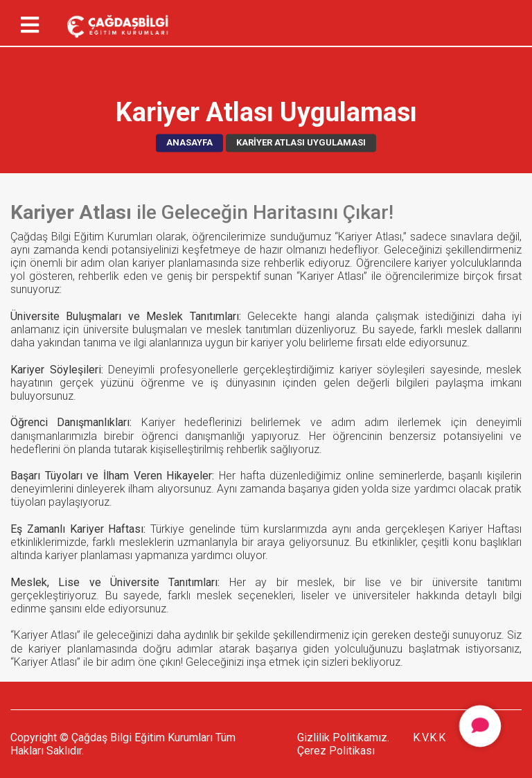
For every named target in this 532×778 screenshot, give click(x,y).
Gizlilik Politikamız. (343, 737)
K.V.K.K (429, 737)
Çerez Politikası (336, 751)
